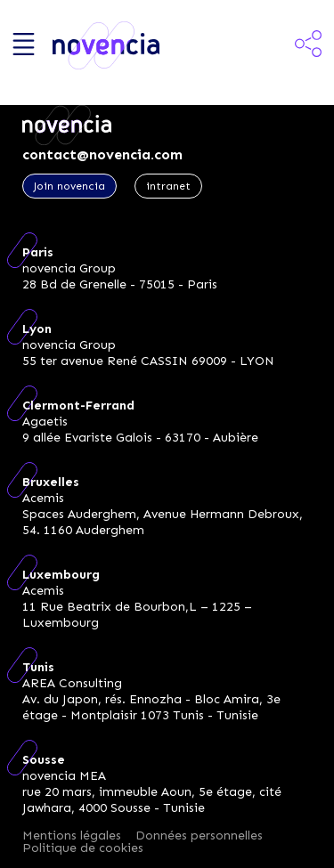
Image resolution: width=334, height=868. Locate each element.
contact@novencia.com (102, 154)
